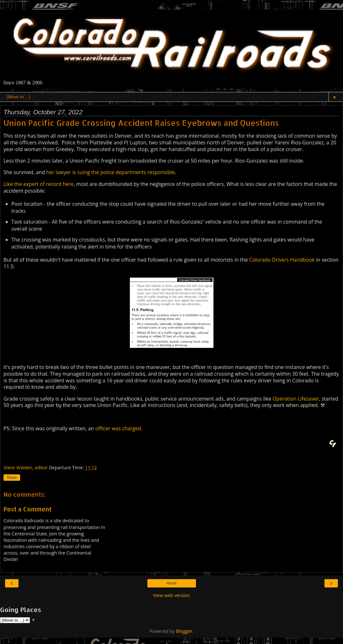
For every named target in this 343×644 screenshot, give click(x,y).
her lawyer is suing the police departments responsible (111, 172)
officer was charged (118, 428)
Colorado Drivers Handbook (282, 260)
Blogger (184, 631)
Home (171, 583)
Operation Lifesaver (296, 399)
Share (12, 478)
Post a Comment (28, 509)
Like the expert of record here (39, 184)
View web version (171, 595)
